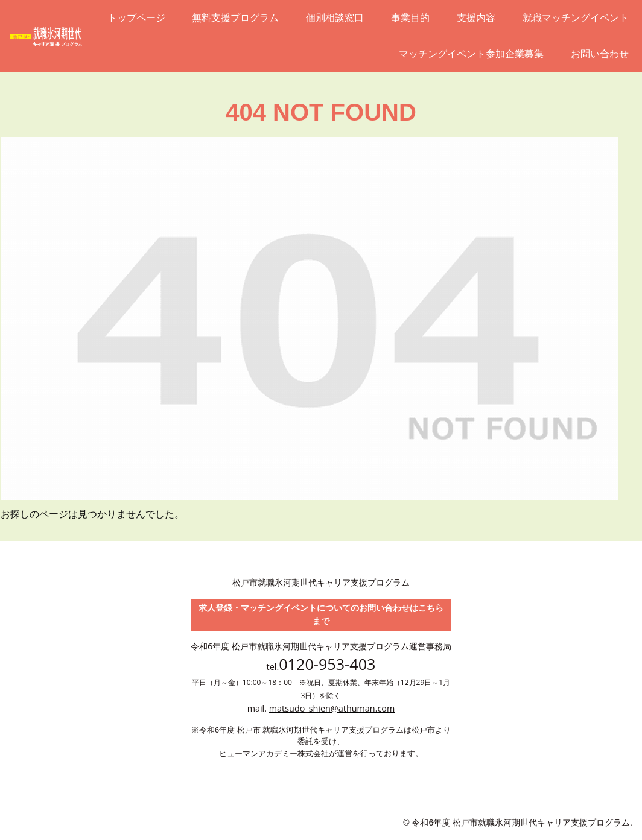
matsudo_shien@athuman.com (332, 708)
